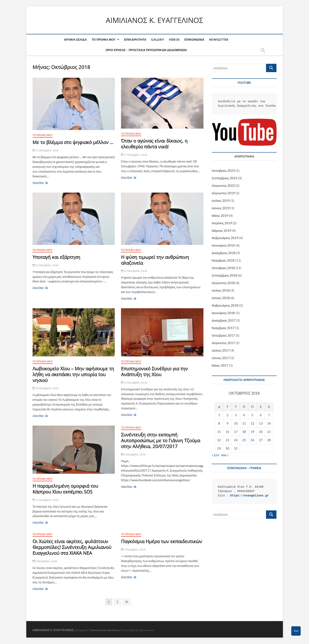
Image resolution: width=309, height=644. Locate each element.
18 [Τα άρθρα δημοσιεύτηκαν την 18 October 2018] (244, 432)
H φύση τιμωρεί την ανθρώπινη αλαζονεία (155, 260)
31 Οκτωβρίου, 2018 (46, 151)
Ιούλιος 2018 (221, 291)
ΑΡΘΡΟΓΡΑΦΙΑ (244, 156)
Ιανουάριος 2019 (223, 246)
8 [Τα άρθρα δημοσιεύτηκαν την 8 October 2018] (219, 423)
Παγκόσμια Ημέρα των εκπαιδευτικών (161, 541)
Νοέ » (225, 455)
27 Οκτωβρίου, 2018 (134, 155)
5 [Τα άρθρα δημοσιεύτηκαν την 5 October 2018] (252, 415)
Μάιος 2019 (220, 216)
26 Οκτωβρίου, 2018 (46, 265)
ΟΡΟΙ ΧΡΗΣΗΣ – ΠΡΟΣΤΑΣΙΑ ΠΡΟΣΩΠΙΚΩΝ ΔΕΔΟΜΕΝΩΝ (146, 50)
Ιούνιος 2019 (221, 208)
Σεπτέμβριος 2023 (225, 178)
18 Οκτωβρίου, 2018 (46, 388)
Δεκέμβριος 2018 (224, 253)
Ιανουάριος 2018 (223, 313)
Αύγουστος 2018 (223, 283)
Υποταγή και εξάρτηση (56, 257)
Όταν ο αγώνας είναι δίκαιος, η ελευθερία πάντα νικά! (154, 144)
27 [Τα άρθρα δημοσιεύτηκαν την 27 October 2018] (261, 440)
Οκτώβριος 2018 (223, 268)
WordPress (113, 630)
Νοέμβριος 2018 (223, 261)
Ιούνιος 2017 (221, 358)
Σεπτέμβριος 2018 (225, 276)
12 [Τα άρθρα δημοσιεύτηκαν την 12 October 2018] (252, 423)
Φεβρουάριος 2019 (225, 238)
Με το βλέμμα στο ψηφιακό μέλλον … (73, 142)
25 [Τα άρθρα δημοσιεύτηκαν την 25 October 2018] (244, 440)
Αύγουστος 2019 (223, 193)
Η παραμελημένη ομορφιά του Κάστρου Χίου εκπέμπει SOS (65, 489)
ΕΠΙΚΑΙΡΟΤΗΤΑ (135, 40)
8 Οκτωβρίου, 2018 (133, 454)
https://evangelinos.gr (249, 496)
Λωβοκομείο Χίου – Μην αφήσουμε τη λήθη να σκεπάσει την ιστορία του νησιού (73, 375)
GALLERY (157, 40)
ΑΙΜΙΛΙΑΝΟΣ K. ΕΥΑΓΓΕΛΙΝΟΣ (155, 20)
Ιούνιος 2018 (221, 298)
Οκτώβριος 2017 (223, 336)
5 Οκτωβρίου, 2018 (133, 550)
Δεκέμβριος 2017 (224, 321)
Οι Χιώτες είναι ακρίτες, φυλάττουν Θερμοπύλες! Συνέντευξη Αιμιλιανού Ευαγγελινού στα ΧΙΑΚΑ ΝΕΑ (72, 547)
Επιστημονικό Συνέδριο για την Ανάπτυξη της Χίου (154, 372)
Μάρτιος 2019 (221, 231)
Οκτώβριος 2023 (223, 170)
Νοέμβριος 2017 (223, 328)
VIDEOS (174, 40)
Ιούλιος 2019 (221, 200)
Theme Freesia (98, 630)
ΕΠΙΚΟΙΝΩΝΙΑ (194, 40)
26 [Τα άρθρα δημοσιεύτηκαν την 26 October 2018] (252, 440)
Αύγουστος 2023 (223, 185)
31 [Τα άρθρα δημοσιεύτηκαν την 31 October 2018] (236, 449)
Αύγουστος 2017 (223, 343)
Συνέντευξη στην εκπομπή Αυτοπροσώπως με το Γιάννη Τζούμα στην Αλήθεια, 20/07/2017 (161, 441)
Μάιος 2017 (220, 366)
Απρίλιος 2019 (222, 223)
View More (43, 183)
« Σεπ (216, 455)
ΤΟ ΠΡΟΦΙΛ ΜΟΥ (103, 40)
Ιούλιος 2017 (221, 351)
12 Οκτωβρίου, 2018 (134, 383)
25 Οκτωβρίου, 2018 (134, 271)
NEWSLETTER (219, 40)
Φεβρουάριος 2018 (225, 306)
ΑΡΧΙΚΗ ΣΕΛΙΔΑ (76, 40)
